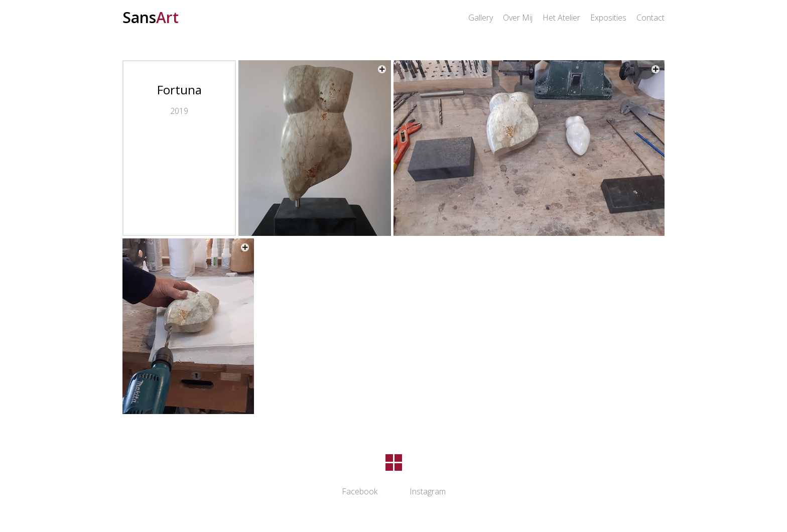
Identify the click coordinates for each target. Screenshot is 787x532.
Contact (650, 18)
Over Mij (518, 18)
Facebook (360, 491)
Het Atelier (561, 18)
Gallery (481, 18)
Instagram (428, 491)
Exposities (608, 18)
